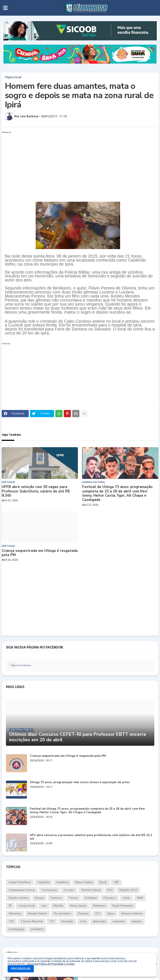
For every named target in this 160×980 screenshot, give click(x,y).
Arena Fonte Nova (20, 882)
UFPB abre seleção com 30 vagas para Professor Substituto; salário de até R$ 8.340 (36, 491)
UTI (52, 921)
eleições (137, 921)
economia (119, 921)
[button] (5, 8)
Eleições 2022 (128, 890)
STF (98, 914)
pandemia (37, 929)
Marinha (58, 906)
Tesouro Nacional (32, 921)
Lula (44, 906)
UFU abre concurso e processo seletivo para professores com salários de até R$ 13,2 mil (91, 837)
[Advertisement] (76, 165)
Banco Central (84, 882)
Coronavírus (49, 890)
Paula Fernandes (123, 906)
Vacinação (67, 921)
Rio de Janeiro (62, 914)
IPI (10, 906)
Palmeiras (99, 906)
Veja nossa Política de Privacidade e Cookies (51, 964)
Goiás (127, 898)
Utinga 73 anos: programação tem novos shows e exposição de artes (80, 782)
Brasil (103, 882)
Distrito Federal (91, 890)
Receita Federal (37, 914)
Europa (39, 898)
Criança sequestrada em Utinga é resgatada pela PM (40, 553)
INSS (140, 898)
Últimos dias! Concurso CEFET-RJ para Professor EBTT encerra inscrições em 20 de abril (77, 737)
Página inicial (13, 77)
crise (83, 921)
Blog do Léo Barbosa (21, 665)
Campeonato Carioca (22, 890)
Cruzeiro (69, 890)
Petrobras (15, 914)
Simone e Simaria (132, 914)
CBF (116, 882)
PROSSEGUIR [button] (21, 969)
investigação (16, 929)
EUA (110, 890)
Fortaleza (91, 898)
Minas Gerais (78, 906)
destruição (99, 921)
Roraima (83, 914)
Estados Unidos (18, 898)
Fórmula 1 (110, 898)
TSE (11, 921)
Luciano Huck (26, 906)
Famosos (56, 898)
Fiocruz (74, 898)
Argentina (44, 882)
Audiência (62, 882)
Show (111, 914)
